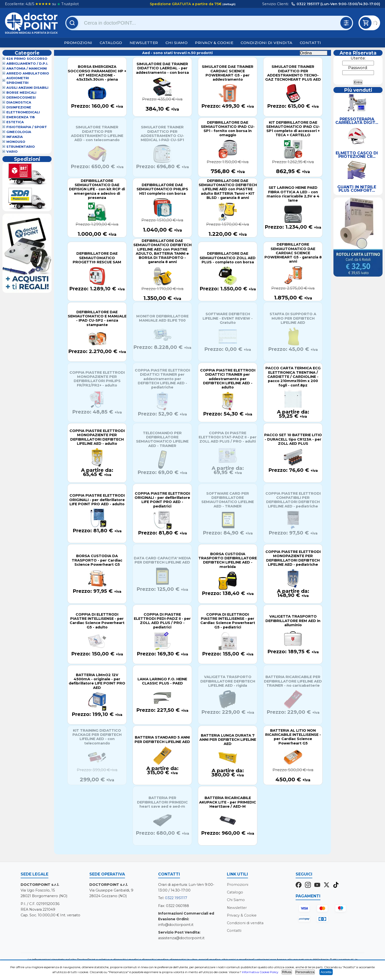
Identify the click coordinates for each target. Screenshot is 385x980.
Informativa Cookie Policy (260, 972)
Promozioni (78, 43)
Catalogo (111, 43)
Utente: (358, 58)
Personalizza (305, 972)
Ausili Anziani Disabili (27, 88)
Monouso (16, 142)
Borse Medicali (21, 93)
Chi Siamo (177, 43)
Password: (358, 68)
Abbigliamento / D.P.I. (27, 64)
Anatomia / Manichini (27, 68)
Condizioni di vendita (267, 43)
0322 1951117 (176, 898)
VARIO (12, 152)
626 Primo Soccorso (27, 59)
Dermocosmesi (21, 97)
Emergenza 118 (21, 117)
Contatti (310, 43)
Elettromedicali (23, 112)
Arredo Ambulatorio (28, 73)
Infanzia (15, 137)
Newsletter (144, 43)
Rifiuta (287, 972)
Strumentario (21, 147)
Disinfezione (19, 107)
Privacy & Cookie (214, 43)
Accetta (326, 972)
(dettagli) (229, 4)
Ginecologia (19, 132)
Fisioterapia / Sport (27, 127)
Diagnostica (19, 102)
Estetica (15, 122)
